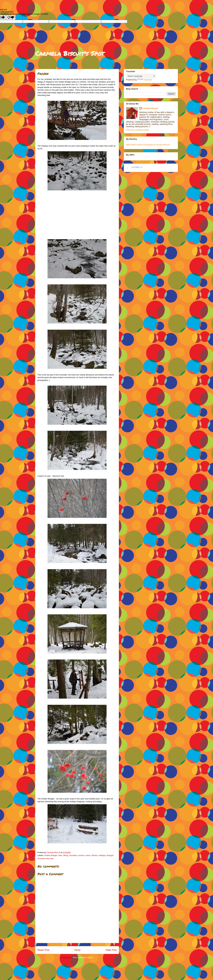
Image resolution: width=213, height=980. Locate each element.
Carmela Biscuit (150, 108)
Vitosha (94, 855)
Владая (110, 855)
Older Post (111, 950)
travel (88, 855)
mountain (73, 855)
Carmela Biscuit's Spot (70, 53)
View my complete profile (137, 130)
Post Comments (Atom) (83, 957)
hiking (66, 855)
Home (77, 950)
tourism (81, 855)
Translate (145, 80)
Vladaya (102, 855)
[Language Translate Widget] (141, 76)
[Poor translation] (11, 17)
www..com (137, 167)
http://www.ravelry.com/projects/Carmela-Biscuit (148, 145)
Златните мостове (46, 858)
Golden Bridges (51, 855)
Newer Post (43, 950)
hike (60, 855)
